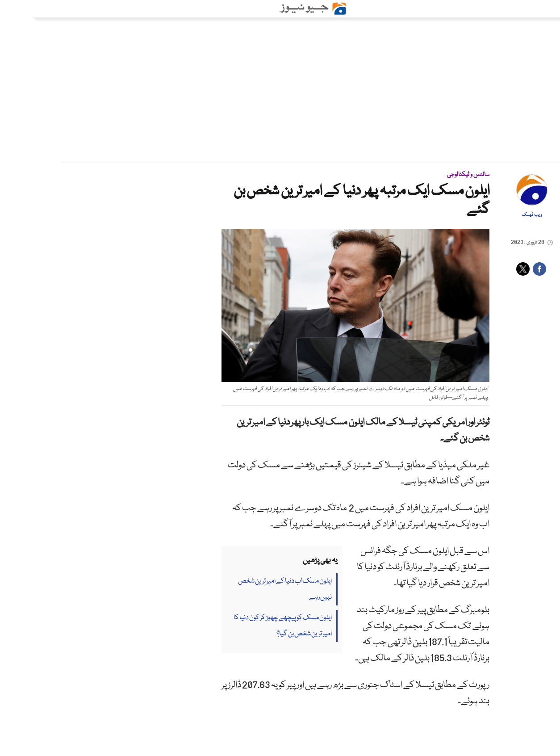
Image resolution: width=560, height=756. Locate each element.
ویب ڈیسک (499, 215)
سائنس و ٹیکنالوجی (435, 175)
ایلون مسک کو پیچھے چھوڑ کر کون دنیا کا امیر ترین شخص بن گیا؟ (250, 626)
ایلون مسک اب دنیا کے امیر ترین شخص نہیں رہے (252, 589)
